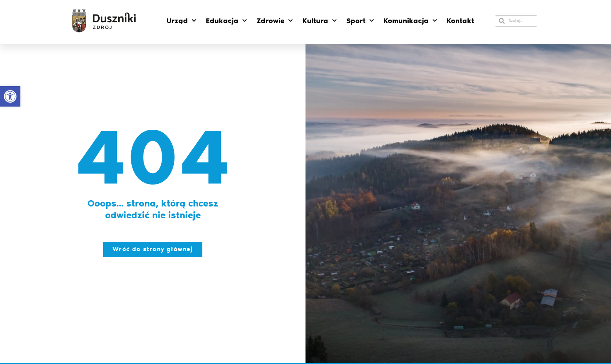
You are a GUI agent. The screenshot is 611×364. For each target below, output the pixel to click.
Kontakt (460, 21)
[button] (10, 96)
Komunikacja (410, 21)
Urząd (181, 21)
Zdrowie (275, 21)
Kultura (319, 21)
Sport (360, 21)
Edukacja (226, 21)
